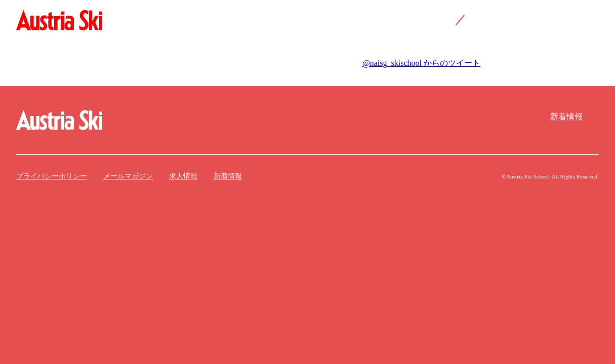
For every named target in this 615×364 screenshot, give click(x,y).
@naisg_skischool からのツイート (421, 63)
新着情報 (566, 117)
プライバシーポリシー (52, 176)
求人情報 (183, 176)
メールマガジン (128, 176)
